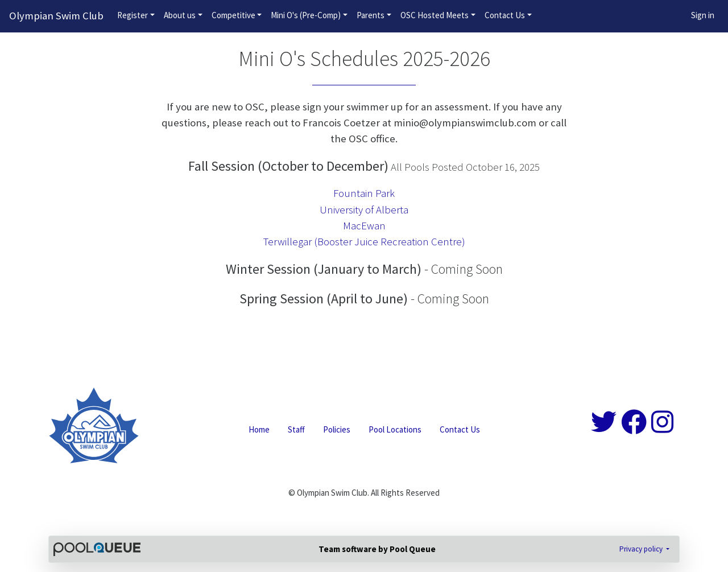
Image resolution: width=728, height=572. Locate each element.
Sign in (703, 15)
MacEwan (364, 226)
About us (180, 15)
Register (133, 15)
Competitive (233, 15)
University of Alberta (364, 210)
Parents (371, 15)
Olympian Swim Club (56, 16)
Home (259, 429)
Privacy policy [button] (642, 549)
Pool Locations (395, 429)
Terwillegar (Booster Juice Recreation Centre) (364, 242)
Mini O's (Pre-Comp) (306, 15)
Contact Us (505, 15)
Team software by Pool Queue (377, 549)
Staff (296, 429)
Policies (337, 429)
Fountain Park (364, 193)
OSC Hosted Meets (435, 15)
